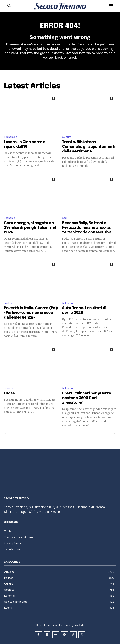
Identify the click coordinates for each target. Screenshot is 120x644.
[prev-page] (7, 434)
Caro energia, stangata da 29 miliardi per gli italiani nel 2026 (30, 228)
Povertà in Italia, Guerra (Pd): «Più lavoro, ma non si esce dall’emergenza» (31, 313)
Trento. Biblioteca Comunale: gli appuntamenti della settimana (89, 147)
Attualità (67, 303)
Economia (10, 218)
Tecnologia (11, 137)
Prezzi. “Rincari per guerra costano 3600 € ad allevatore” (86, 398)
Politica (8, 303)
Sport (65, 218)
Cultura (67, 137)
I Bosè (9, 393)
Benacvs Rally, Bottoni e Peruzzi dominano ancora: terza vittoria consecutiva (87, 228)
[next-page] (113, 434)
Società (9, 388)
